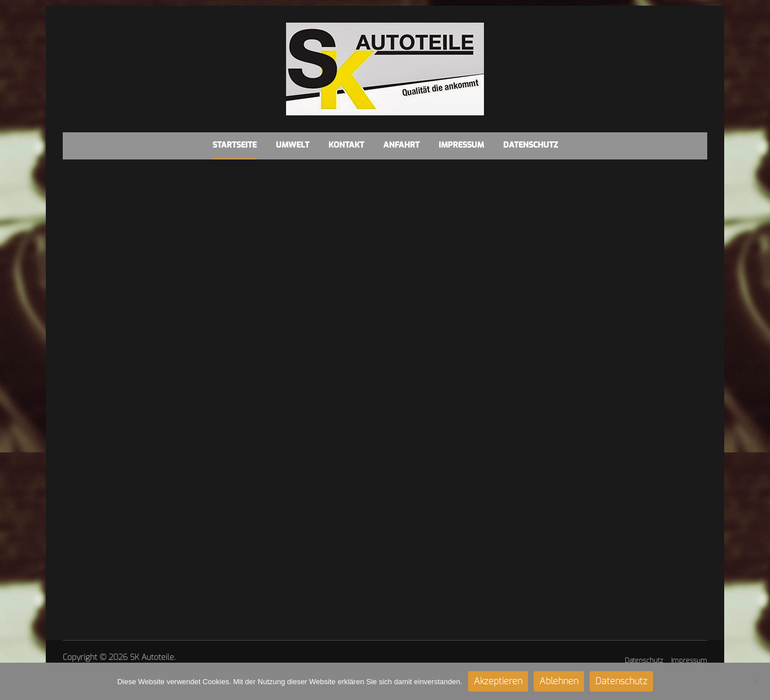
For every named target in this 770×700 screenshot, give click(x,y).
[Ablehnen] (756, 681)
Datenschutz (531, 145)
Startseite (235, 145)
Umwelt (293, 145)
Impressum (461, 145)
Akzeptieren (498, 681)
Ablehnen (559, 681)
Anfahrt (401, 145)
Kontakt (346, 145)
